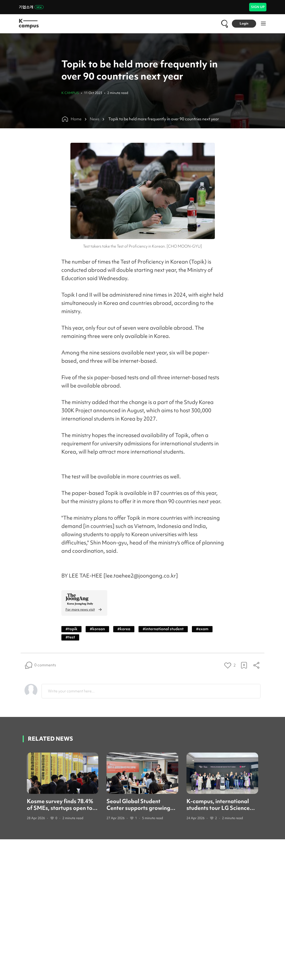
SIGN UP (258, 7)
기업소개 (31, 7)
